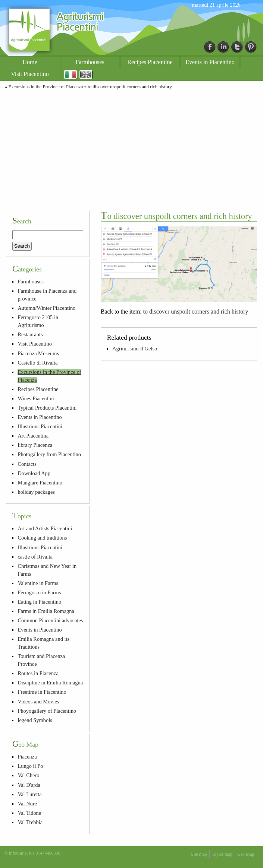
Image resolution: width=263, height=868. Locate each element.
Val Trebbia (30, 822)
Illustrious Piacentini (40, 426)
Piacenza (27, 757)
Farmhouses (90, 62)
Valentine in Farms (38, 583)
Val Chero (28, 775)
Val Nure (27, 804)
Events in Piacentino (210, 62)
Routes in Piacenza (38, 673)
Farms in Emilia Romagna (46, 611)
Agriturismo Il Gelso (135, 349)
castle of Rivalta (35, 557)
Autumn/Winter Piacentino (46, 308)
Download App (34, 473)
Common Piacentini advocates (50, 620)
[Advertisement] (131, 149)
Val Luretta (29, 794)
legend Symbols (35, 720)
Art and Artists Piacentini (45, 528)
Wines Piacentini (36, 398)
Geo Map (246, 854)
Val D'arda (29, 785)
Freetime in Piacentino (42, 692)
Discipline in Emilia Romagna (50, 683)
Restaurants (30, 334)
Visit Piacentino (30, 74)
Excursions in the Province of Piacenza (46, 87)
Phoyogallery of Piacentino (47, 711)
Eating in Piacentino (39, 602)
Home (30, 62)
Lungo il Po (30, 766)
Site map (199, 854)
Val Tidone (29, 813)
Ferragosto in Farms (39, 592)
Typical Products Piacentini (47, 408)
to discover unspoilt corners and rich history (130, 87)
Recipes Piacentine (150, 62)
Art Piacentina (33, 436)
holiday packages (36, 492)
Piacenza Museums (38, 353)
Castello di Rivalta (37, 363)
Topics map (222, 854)
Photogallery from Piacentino (49, 454)
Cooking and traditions (42, 538)
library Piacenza (35, 445)
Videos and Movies (38, 702)
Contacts (27, 464)
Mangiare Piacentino (40, 483)
